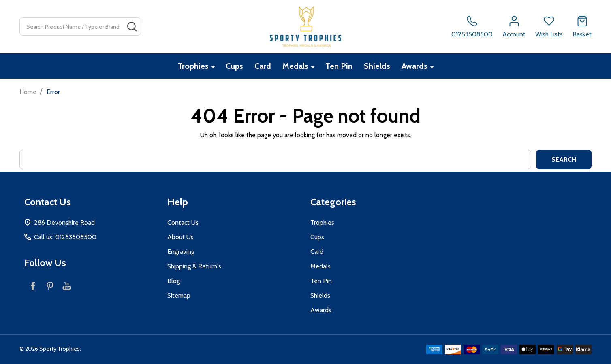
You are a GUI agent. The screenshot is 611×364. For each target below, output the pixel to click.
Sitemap (179, 295)
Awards (414, 66)
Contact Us (183, 222)
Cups (234, 66)
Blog (174, 281)
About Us (181, 237)
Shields (377, 66)
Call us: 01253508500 (65, 237)
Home (28, 92)
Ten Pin (339, 66)
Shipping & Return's (194, 266)
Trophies (193, 66)
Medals (295, 66)
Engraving (181, 252)
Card (263, 66)
